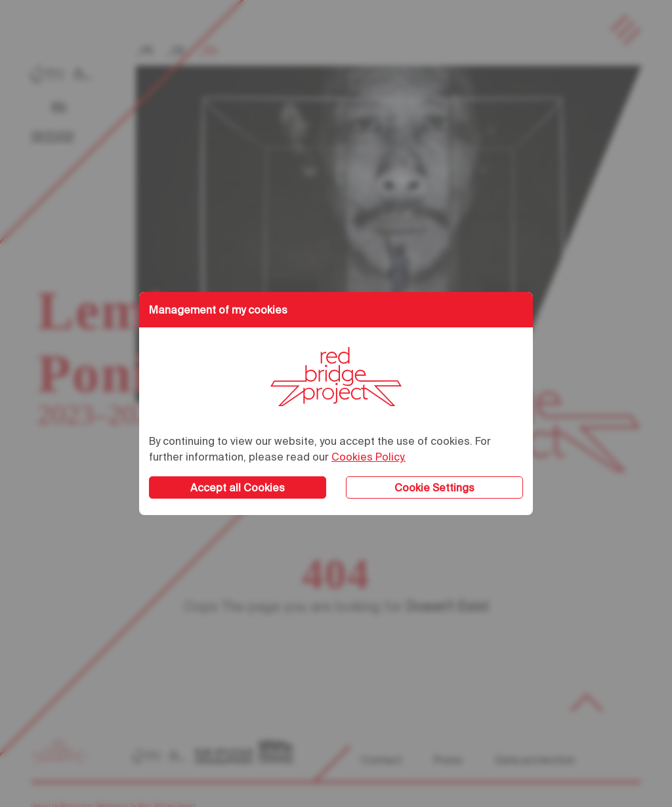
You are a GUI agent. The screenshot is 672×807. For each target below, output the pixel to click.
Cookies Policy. (368, 457)
